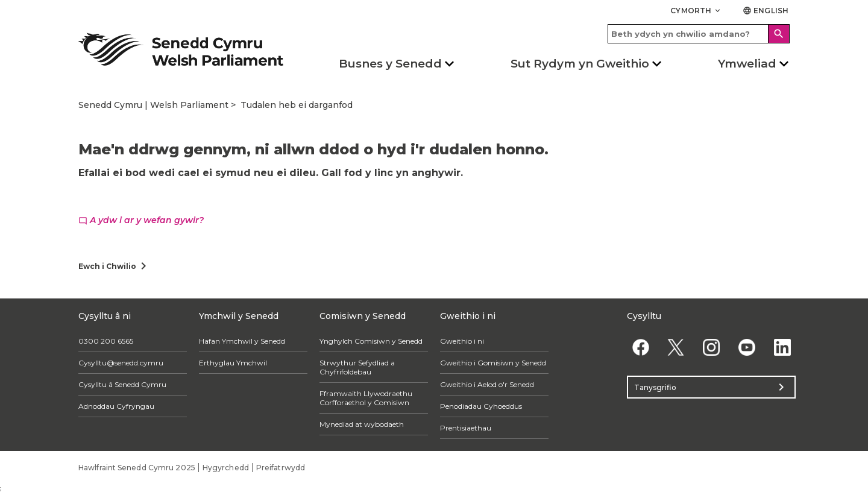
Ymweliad (747, 64)
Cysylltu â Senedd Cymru (122, 384)
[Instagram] (712, 347)
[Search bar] (699, 34)
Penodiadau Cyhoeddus (481, 406)
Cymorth (696, 11)
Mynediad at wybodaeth (362, 424)
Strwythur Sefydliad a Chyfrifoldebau (357, 367)
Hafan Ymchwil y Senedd (242, 341)
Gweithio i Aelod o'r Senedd (487, 384)
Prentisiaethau (466, 428)
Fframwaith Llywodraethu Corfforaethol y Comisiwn (366, 398)
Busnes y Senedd (390, 64)
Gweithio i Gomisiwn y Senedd (493, 363)
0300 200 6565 (106, 341)
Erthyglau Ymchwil (233, 363)
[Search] (779, 34)
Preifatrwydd (281, 468)
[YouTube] (747, 347)
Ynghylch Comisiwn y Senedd (371, 341)
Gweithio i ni (462, 341)
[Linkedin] (782, 347)
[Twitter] (676, 347)
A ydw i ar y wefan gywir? (141, 220)
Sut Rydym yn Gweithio (580, 64)
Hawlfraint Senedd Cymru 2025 (137, 468)
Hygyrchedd (226, 468)
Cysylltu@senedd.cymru (121, 363)
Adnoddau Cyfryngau (116, 406)
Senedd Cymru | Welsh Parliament (153, 105)
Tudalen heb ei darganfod (297, 105)
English (766, 11)
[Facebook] (640, 347)
